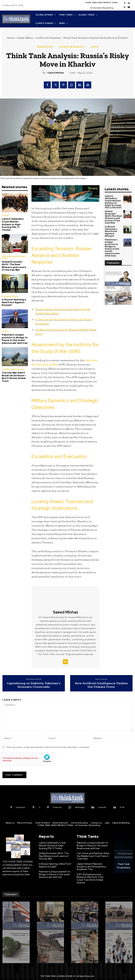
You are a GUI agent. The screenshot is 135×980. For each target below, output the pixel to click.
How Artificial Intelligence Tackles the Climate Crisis (101, 685)
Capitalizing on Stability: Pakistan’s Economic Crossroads (34, 685)
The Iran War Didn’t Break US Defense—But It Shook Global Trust (14, 377)
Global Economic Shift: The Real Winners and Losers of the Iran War (14, 266)
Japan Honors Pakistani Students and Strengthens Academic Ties (91, 867)
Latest (94, 47)
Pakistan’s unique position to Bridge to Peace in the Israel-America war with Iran (15, 339)
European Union (10, 296)
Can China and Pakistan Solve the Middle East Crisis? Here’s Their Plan (93, 856)
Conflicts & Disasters (48, 38)
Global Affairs (25, 38)
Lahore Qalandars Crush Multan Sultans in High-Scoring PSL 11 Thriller (13, 224)
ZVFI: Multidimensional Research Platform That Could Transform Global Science (90, 879)
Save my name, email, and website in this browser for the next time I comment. (48, 747)
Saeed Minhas (56, 73)
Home (11, 38)
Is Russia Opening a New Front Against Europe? (14, 302)
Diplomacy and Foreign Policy (14, 257)
